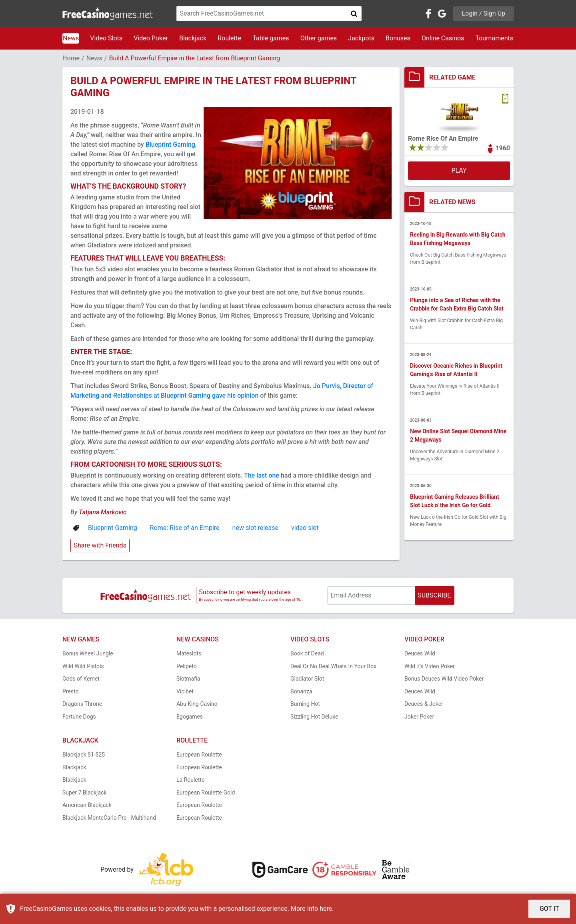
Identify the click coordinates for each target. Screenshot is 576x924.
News (71, 38)
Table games (271, 38)
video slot (305, 528)
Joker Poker (419, 717)
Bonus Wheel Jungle (88, 653)
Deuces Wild (420, 653)
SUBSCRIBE (434, 595)
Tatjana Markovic (103, 512)
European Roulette (199, 755)
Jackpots (361, 38)
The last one (262, 475)
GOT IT (549, 909)
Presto (71, 691)
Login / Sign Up (483, 13)
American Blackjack (87, 805)
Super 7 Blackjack (84, 793)
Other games (319, 38)
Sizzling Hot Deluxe (314, 717)
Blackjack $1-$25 (84, 755)
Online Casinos (443, 38)
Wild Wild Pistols (83, 666)
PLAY (459, 170)
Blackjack (193, 38)
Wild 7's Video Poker (430, 666)
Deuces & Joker (424, 704)
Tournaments (494, 38)
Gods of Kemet (81, 679)
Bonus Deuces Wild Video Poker (444, 679)
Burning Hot (305, 704)
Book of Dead (307, 653)
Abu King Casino (197, 704)
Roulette (229, 38)
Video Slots (106, 38)
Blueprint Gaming (170, 144)
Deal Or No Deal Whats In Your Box (333, 666)
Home (71, 58)
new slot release (255, 528)
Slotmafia (188, 679)
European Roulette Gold (206, 793)
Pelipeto (187, 666)
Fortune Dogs (79, 717)
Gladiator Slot (307, 679)
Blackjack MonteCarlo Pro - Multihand (109, 818)
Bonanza (301, 691)
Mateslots (189, 653)
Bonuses (398, 38)
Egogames (190, 717)
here (326, 909)
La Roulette (190, 780)
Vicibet (185, 691)
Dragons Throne (82, 704)
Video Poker (151, 38)
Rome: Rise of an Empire (185, 528)
